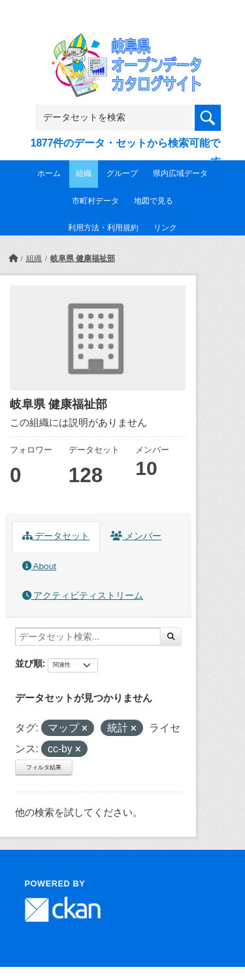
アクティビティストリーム (83, 596)
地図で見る (154, 201)
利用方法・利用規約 (103, 228)
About (39, 566)
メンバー (136, 536)
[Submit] (171, 637)
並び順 (29, 663)
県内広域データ (180, 173)
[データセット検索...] (88, 637)
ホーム (49, 173)
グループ (122, 173)
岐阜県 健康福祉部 (83, 258)
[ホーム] (13, 258)
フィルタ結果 (44, 767)
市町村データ (95, 201)
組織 (84, 173)
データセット (56, 536)
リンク (165, 228)
